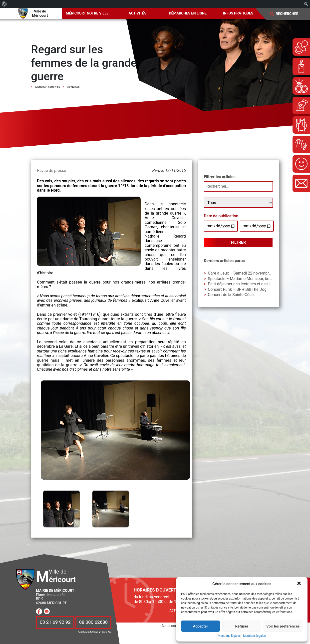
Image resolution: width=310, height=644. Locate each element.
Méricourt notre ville (87, 13)
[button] (300, 584)
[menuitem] (4, 4)
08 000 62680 (93, 623)
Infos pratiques (238, 13)
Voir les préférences (283, 626)
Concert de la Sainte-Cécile (232, 295)
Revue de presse (51, 170)
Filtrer (239, 242)
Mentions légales (229, 636)
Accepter (200, 626)
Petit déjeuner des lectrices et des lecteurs (245, 284)
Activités (138, 13)
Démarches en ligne (188, 13)
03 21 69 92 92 (55, 623)
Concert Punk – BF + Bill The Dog (237, 289)
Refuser (242, 626)
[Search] (290, 14)
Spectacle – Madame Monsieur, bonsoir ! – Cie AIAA (254, 279)
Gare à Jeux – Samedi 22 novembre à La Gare (248, 273)
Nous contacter (174, 626)
